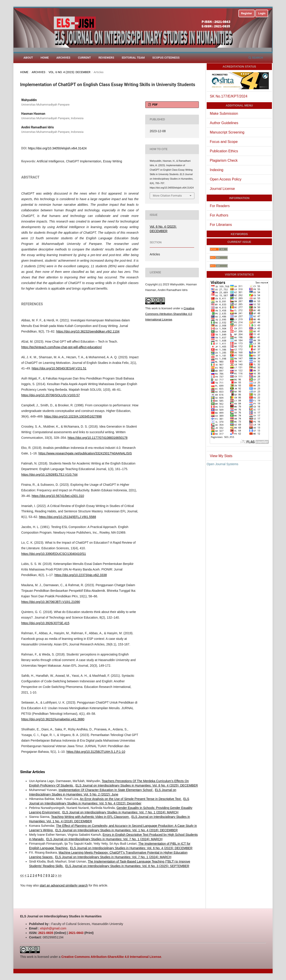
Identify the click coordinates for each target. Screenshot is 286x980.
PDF (155, 105)
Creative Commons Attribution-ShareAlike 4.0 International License (170, 314)
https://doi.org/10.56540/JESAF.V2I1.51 (59, 368)
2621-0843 (76, 933)
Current (84, 58)
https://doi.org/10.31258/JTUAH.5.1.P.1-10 (96, 752)
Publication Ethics (224, 151)
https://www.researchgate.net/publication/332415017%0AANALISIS (85, 453)
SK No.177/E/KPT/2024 (229, 96)
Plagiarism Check (224, 160)
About (28, 58)
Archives (63, 58)
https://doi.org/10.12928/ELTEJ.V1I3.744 (49, 475)
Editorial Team (133, 58)
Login (262, 13)
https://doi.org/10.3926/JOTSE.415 (45, 623)
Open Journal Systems (223, 464)
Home (45, 58)
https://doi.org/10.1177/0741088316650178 (98, 438)
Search (256, 58)
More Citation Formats (167, 196)
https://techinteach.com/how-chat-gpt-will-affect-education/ (62, 347)
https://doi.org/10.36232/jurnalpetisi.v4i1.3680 (53, 719)
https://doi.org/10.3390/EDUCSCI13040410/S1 (54, 554)
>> (60, 875)
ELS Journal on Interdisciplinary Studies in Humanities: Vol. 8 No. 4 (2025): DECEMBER (137, 785)
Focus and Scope (224, 142)
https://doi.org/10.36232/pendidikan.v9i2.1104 (88, 331)
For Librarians (221, 225)
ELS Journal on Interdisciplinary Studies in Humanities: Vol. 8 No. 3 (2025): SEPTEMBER (127, 866)
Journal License (222, 189)
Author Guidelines (224, 123)
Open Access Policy (226, 179)
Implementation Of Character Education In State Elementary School (106, 790)
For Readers (220, 206)
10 (53, 875)
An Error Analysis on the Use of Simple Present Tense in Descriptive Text (131, 799)
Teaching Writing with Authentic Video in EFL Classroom (90, 817)
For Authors (219, 215)
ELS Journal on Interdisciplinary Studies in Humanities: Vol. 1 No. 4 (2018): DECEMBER (117, 830)
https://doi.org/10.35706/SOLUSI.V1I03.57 (50, 395)
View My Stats (221, 456)
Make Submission (224, 113)
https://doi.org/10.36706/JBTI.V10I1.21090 (51, 602)
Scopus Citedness (166, 58)
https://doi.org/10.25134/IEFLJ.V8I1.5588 (67, 517)
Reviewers (106, 58)
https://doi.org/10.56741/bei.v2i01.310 (58, 496)
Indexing (217, 170)
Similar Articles (33, 772)
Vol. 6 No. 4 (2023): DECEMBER (69, 72)
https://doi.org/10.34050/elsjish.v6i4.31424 (57, 148)
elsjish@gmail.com (53, 928)
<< (22, 875)
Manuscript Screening (227, 132)
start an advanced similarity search (64, 885)
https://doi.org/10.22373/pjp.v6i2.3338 (81, 575)
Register (247, 13)
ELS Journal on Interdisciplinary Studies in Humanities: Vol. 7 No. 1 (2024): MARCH (120, 812)
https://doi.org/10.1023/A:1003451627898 (73, 416)
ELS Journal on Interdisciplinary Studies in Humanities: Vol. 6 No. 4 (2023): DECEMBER (131, 848)
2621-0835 (46, 933)
